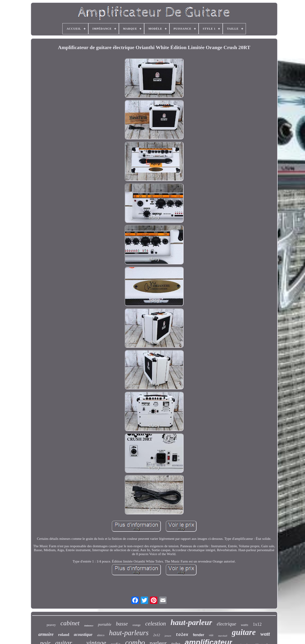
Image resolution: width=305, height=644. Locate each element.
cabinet (70, 623)
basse (122, 624)
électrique (226, 624)
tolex (182, 635)
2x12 (157, 635)
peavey (51, 625)
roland (64, 635)
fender (199, 635)
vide (211, 635)
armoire (46, 634)
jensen (168, 636)
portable (105, 624)
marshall (223, 636)
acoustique (83, 635)
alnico (101, 635)
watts (245, 625)
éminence (89, 626)
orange (136, 625)
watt (265, 634)
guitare (244, 632)
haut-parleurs (129, 633)
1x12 (257, 624)
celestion (156, 624)
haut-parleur (191, 622)
